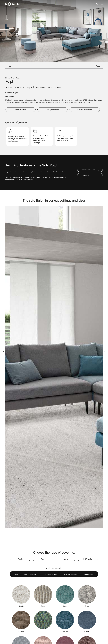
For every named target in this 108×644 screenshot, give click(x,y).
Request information (85, 110)
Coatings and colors (53, 110)
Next (104, 352)
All (17, 574)
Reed (99, 66)
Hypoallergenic (71, 574)
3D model (90, 175)
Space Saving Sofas (29, 172)
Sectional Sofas (58, 172)
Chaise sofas (44, 172)
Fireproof (88, 574)
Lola (8, 66)
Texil (43, 559)
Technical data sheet (90, 170)
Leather (65, 559)
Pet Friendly (88, 559)
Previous (4, 352)
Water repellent (31, 574)
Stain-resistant (51, 574)
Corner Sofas (13, 172)
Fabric (20, 559)
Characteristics (20, 110)
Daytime (16, 93)
